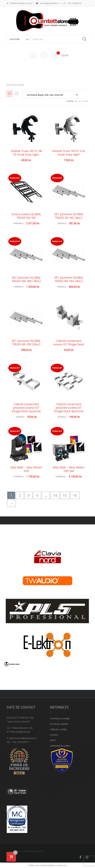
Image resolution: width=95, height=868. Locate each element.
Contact (54, 735)
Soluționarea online (60, 746)
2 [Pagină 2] (20, 495)
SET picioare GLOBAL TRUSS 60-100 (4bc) (26, 343)
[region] (47, 607)
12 (76, 101)
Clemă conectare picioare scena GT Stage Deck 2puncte (26, 408)
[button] (43, 688)
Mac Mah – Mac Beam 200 (26, 469)
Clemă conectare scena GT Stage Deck (69, 343)
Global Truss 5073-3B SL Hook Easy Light (26, 153)
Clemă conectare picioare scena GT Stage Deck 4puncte (69, 408)
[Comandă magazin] (50, 95)
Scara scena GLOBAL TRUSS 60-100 (26, 216)
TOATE (85, 101)
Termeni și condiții (60, 718)
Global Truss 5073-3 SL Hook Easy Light (69, 153)
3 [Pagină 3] (29, 495)
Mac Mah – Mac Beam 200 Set (69, 469)
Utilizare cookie (58, 729)
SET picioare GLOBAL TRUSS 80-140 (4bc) (69, 279)
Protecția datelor (59, 724)
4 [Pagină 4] (37, 495)
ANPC (53, 740)
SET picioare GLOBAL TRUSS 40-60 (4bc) (69, 216)
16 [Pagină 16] (75, 495)
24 (79, 101)
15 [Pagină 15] (65, 495)
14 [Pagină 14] (55, 495)
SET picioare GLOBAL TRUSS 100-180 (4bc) (26, 279)
